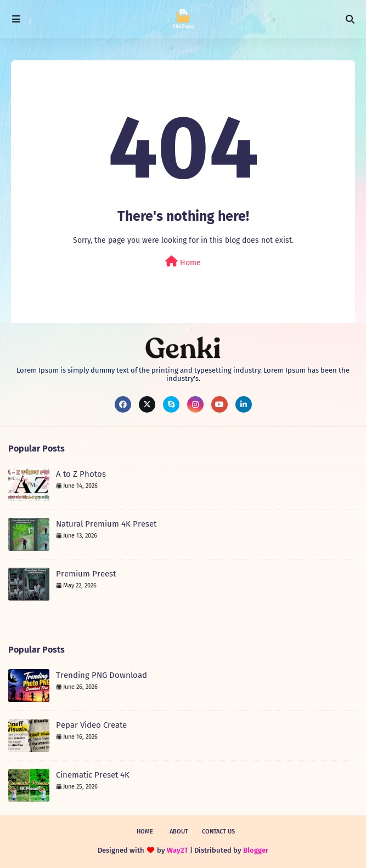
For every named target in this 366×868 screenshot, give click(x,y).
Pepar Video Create (91, 725)
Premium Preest (86, 574)
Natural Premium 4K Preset (106, 524)
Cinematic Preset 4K (93, 775)
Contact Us (218, 832)
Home (183, 262)
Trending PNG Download (102, 675)
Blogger (256, 850)
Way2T (178, 850)
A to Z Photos (81, 474)
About (179, 832)
